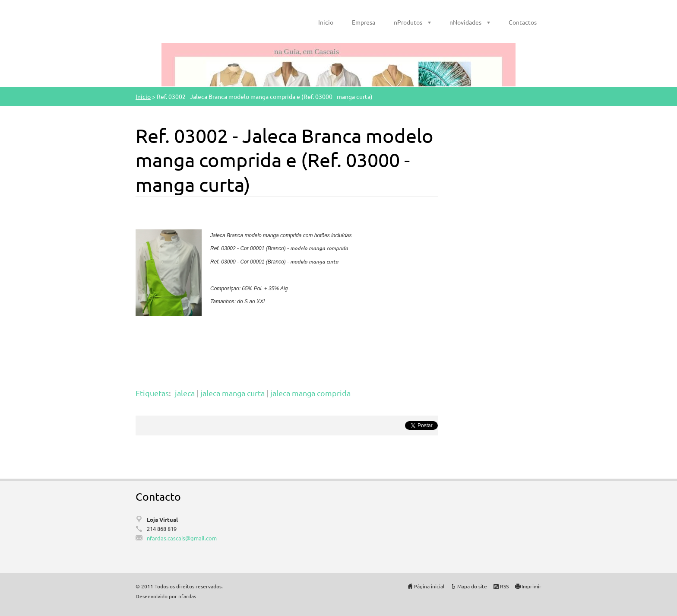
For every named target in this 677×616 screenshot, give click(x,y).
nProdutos (408, 22)
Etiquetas (152, 393)
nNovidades (465, 22)
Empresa (364, 22)
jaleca (185, 393)
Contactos (523, 22)
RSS (504, 586)
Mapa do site (472, 586)
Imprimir (531, 586)
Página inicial (429, 586)
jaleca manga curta (233, 393)
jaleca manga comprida (310, 393)
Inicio (326, 22)
